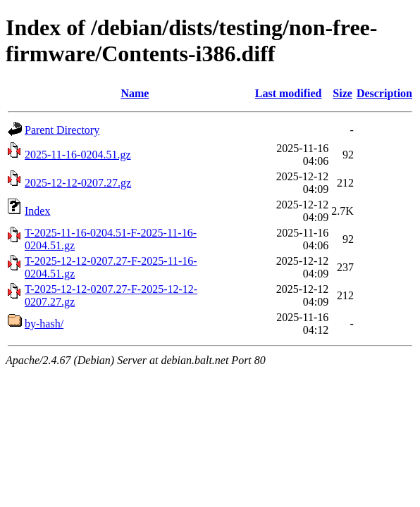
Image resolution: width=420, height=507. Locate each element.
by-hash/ (44, 324)
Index (37, 211)
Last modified (289, 93)
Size (342, 93)
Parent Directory (62, 130)
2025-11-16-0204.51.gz (78, 155)
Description (384, 93)
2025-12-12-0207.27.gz (78, 183)
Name (135, 93)
